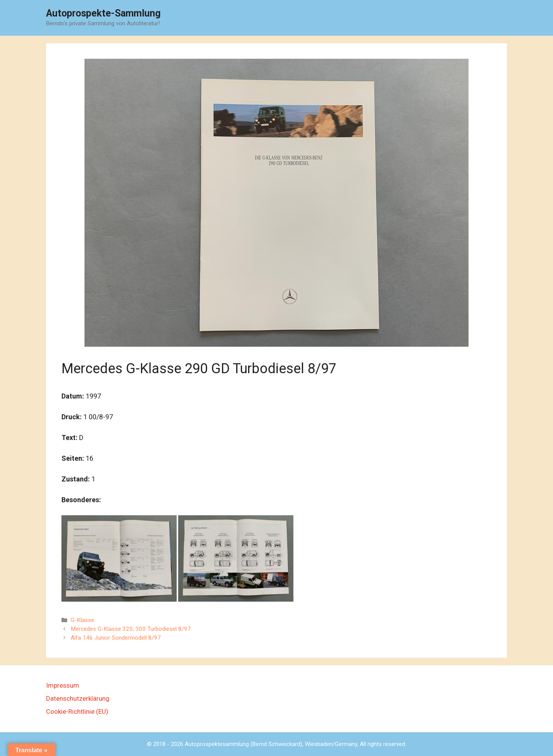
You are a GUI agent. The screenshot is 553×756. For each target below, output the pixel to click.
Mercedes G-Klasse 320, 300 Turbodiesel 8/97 (131, 629)
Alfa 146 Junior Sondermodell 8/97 (116, 638)
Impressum (63, 685)
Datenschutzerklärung (78, 698)
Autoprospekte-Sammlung (103, 13)
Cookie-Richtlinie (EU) (77, 711)
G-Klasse (82, 620)
